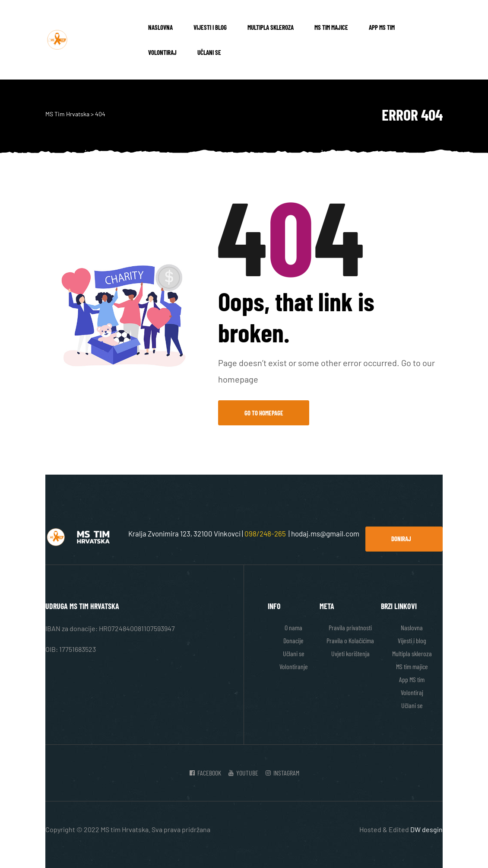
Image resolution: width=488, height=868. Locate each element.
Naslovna (160, 27)
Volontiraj (162, 52)
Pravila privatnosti (350, 627)
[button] (404, 539)
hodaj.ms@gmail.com (325, 533)
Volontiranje (294, 666)
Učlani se (209, 52)
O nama (293, 627)
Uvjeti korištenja (350, 653)
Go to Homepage (264, 413)
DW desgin (426, 829)
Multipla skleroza (271, 27)
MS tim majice (331, 27)
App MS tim (382, 27)
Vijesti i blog (210, 27)
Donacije (293, 640)
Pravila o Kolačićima (350, 640)
